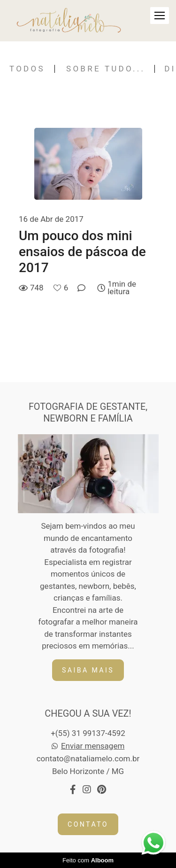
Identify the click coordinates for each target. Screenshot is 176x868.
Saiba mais (88, 670)
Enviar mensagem (93, 746)
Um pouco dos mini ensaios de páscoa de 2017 (82, 251)
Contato (88, 824)
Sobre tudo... (106, 69)
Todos (27, 69)
